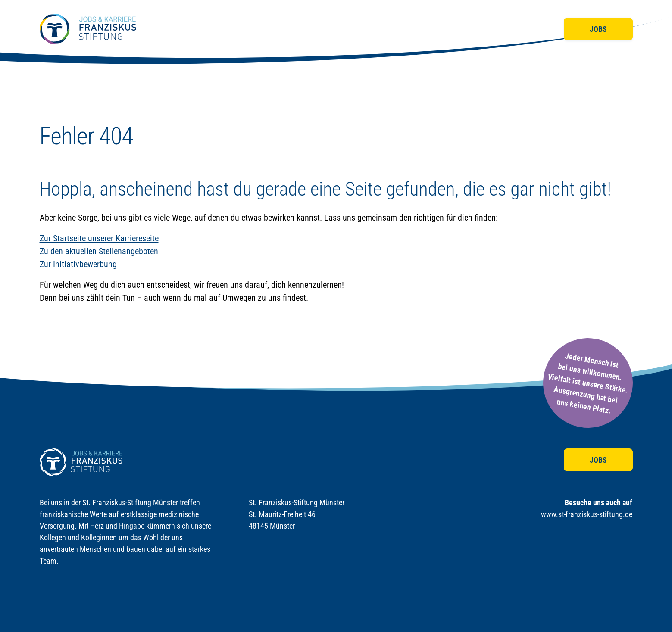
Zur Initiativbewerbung (78, 264)
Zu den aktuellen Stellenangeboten (99, 251)
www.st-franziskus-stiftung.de (587, 514)
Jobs (598, 29)
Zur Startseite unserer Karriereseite (99, 238)
